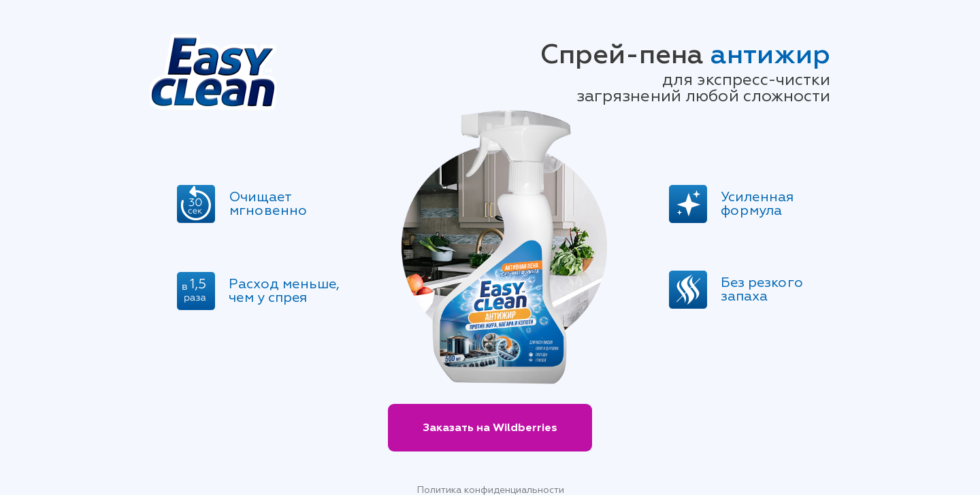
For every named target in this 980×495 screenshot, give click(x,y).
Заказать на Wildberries (490, 428)
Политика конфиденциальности (490, 490)
